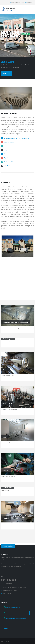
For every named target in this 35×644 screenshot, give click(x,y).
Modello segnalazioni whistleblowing (15, 618)
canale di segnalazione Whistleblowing (15, 613)
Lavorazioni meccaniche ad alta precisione (17, 138)
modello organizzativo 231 (12, 607)
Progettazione (8, 150)
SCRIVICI (6, 628)
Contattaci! (7, 73)
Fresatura (7, 166)
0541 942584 (29, 3)
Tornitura (7, 146)
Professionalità (8, 162)
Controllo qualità (9, 142)
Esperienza (7, 158)
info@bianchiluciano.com (17, 3)
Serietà (6, 154)
